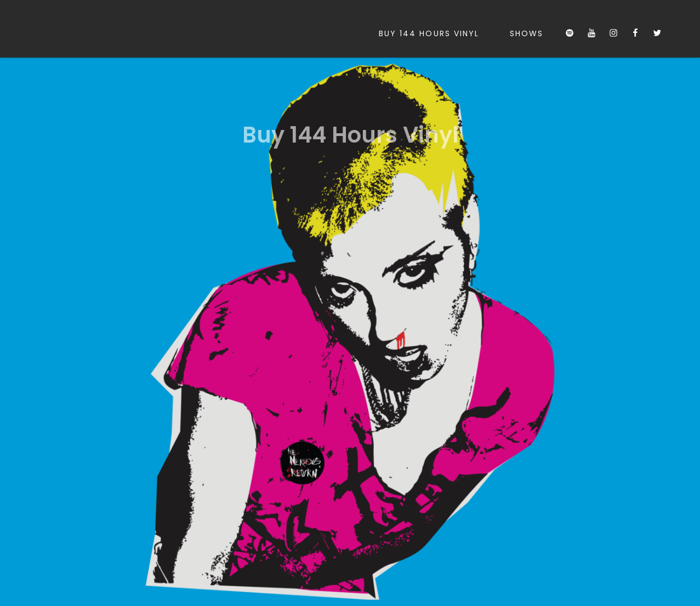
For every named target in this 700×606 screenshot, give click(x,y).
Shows (527, 33)
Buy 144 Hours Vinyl (429, 33)
